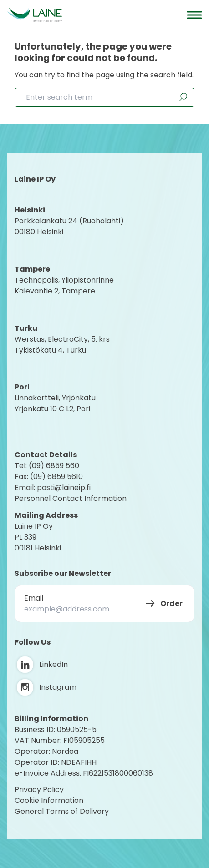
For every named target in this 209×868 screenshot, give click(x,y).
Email (34, 598)
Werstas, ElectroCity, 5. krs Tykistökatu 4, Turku (63, 345)
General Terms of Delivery (62, 811)
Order (171, 603)
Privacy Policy (39, 790)
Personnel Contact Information (71, 498)
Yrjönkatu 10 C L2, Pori (52, 409)
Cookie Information (49, 800)
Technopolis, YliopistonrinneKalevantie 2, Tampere (64, 285)
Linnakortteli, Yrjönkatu (55, 398)
